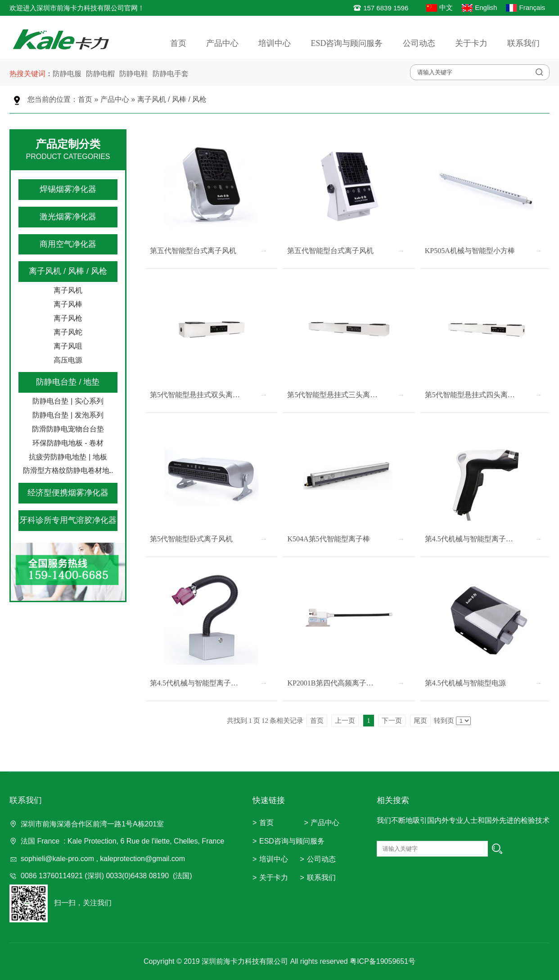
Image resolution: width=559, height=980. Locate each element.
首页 (178, 43)
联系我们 (523, 43)
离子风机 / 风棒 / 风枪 (172, 99)
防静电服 (67, 74)
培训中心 (275, 43)
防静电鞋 (134, 74)
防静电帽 (100, 74)
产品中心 (222, 43)
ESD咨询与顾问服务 (347, 43)
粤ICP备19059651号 (383, 961)
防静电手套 (171, 74)
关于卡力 (471, 43)
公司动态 (419, 43)
